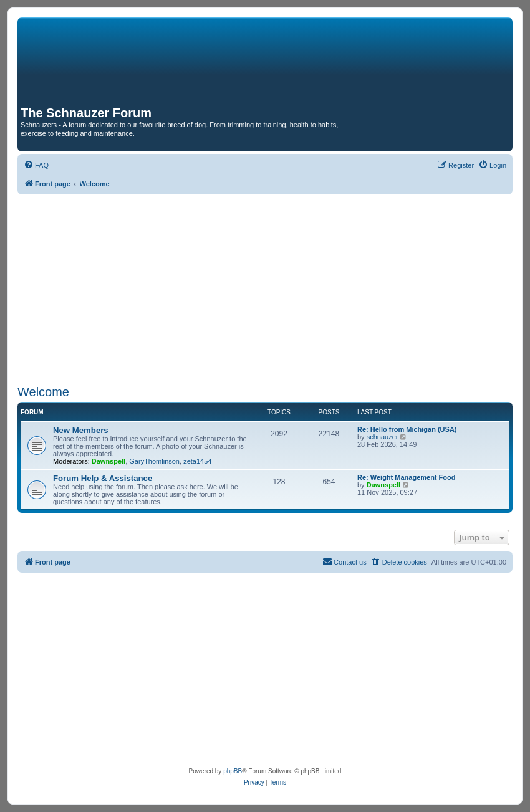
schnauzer (383, 437)
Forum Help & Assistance (103, 478)
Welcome (43, 392)
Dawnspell (108, 461)
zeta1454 (197, 461)
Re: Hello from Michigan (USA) (407, 429)
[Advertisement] (265, 288)
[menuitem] (36, 165)
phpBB (233, 771)
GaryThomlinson (154, 461)
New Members (81, 430)
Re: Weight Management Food (406, 477)
